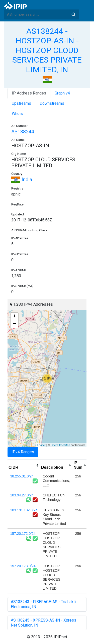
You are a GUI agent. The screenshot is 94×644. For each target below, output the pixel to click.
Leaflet (41, 445)
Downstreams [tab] (52, 103)
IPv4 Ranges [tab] (23, 452)
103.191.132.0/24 (24, 510)
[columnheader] (24, 465)
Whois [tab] (17, 114)
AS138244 (23, 132)
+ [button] (14, 317)
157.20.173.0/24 (23, 566)
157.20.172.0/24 (23, 534)
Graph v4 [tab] (62, 93)
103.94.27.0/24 (22, 495)
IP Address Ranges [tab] (29, 93)
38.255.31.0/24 (22, 476)
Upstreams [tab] (21, 103)
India (22, 180)
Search (73, 14)
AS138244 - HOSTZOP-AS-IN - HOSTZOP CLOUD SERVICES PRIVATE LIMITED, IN (47, 50)
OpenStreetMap (60, 445)
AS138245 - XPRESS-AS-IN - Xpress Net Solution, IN (43, 623)
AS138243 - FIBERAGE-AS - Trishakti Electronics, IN (43, 604)
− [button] (14, 324)
